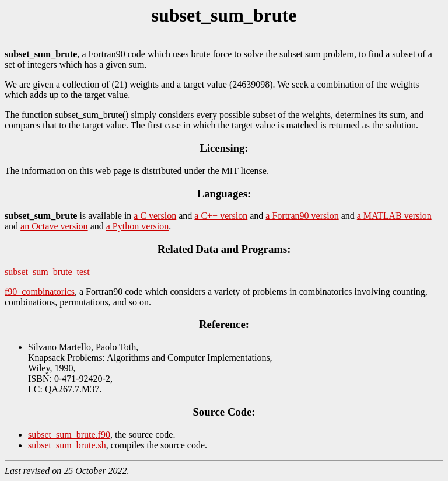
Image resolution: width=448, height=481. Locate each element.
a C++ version (221, 216)
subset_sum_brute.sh (67, 445)
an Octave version (54, 226)
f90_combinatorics (40, 292)
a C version (155, 216)
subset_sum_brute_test (47, 272)
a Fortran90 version (302, 216)
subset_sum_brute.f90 (69, 435)
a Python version (138, 226)
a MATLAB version (394, 216)
